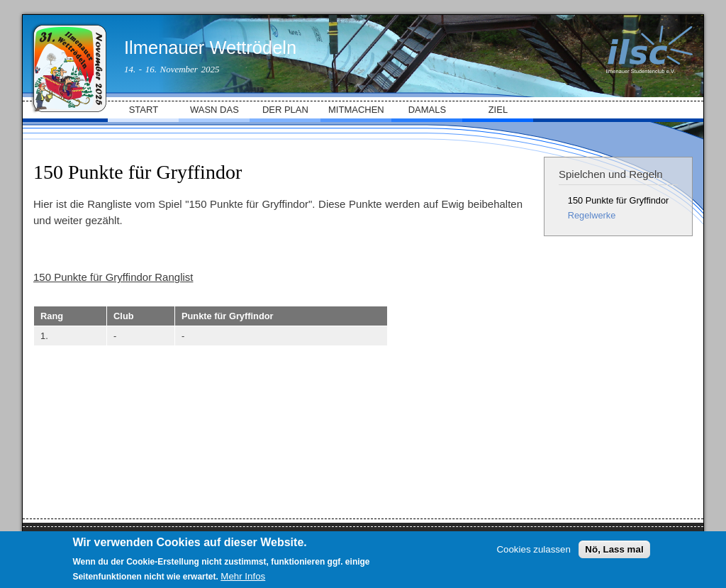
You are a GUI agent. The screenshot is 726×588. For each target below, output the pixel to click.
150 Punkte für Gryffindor (619, 200)
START (144, 110)
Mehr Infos (243, 576)
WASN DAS (214, 110)
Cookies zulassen (533, 549)
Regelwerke (592, 215)
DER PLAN (285, 110)
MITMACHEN (356, 110)
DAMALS (427, 110)
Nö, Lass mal (614, 549)
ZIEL (498, 110)
